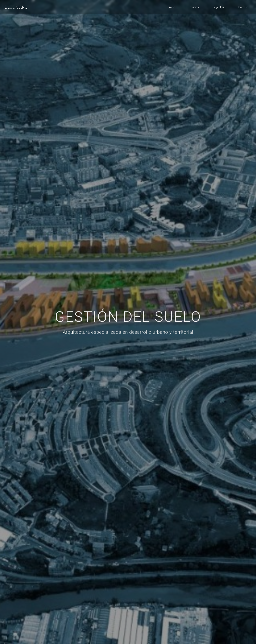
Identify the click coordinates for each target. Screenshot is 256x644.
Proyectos (218, 7)
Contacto (242, 7)
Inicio (172, 7)
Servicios (193, 7)
